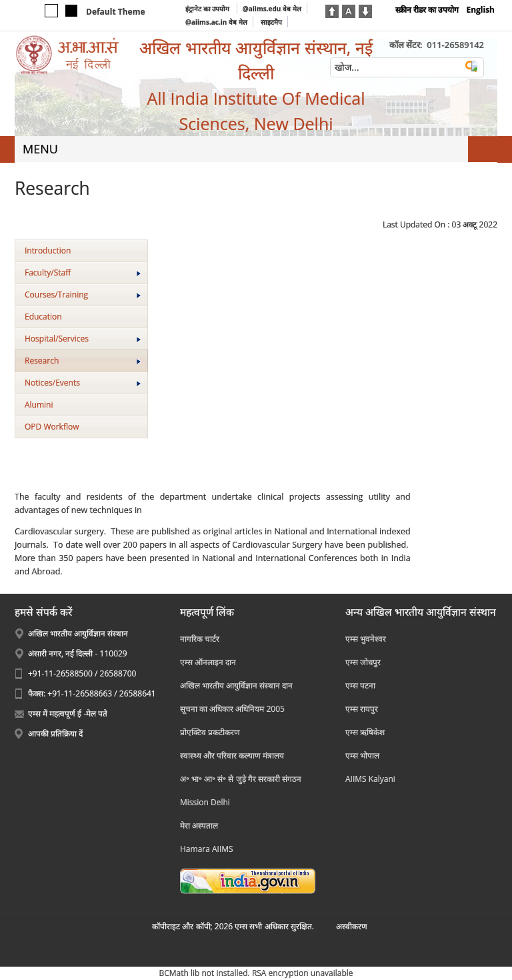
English (480, 10)
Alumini (39, 405)
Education (43, 317)
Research (83, 361)
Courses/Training (83, 295)
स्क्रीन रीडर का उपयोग (427, 10)
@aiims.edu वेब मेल (272, 9)
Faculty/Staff (83, 273)
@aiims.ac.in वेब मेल (216, 22)
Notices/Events (83, 383)
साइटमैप (271, 22)
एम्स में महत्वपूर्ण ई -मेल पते (68, 713)
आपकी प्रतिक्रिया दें (55, 733)
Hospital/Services (83, 339)
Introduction (48, 251)
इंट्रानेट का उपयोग (208, 9)
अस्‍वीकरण (352, 926)
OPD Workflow (52, 427)
